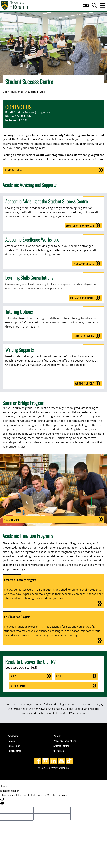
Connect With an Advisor (80, 226)
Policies (57, 736)
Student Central (61, 746)
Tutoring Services (84, 336)
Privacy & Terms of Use (65, 741)
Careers (12, 741)
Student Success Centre (31, 92)
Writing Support (84, 383)
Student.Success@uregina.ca (32, 112)
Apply (14, 676)
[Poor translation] (2, 801)
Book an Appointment (82, 298)
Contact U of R (15, 746)
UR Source (59, 751)
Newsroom (13, 736)
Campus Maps (15, 751)
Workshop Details (84, 264)
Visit (59, 676)
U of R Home (9, 92)
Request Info (18, 686)
